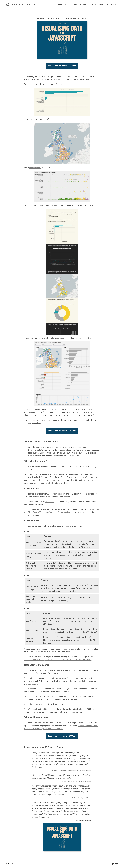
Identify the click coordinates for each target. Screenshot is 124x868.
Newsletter (104, 5)
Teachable (50, 502)
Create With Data (23, 5)
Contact (115, 5)
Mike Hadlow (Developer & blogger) (80, 798)
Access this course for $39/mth (62, 66)
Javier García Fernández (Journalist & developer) (76, 781)
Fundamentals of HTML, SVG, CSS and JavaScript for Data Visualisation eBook (58, 660)
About (67, 5)
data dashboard (51, 632)
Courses (83, 5)
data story (55, 205)
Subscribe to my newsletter (36, 704)
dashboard (61, 338)
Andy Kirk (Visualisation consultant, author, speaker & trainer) (72, 770)
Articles (93, 5)
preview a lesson (58, 494)
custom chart (35, 168)
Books (75, 5)
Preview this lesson (52, 558)
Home (60, 5)
